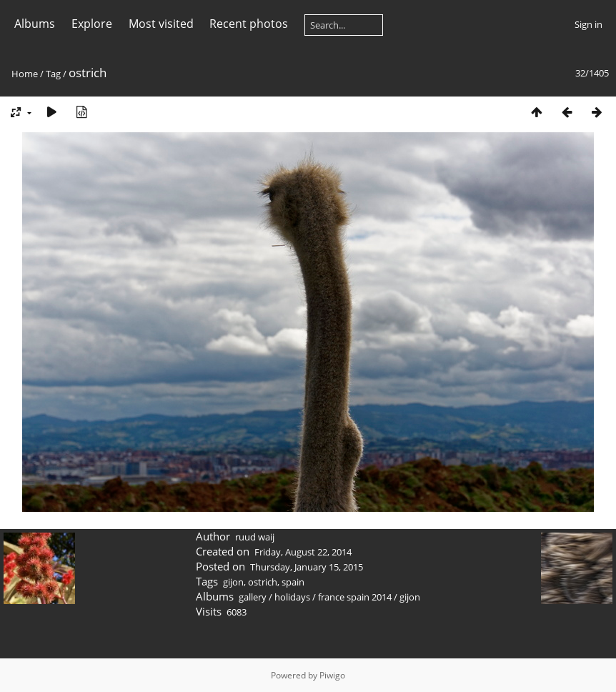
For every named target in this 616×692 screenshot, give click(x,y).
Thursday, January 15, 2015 (307, 567)
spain (293, 582)
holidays (292, 597)
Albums (35, 24)
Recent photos (249, 24)
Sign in (588, 24)
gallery (253, 597)
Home (25, 74)
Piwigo (332, 675)
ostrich (263, 582)
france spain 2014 (355, 597)
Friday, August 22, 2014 (303, 552)
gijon (233, 582)
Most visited (161, 24)
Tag (53, 74)
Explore (92, 24)
